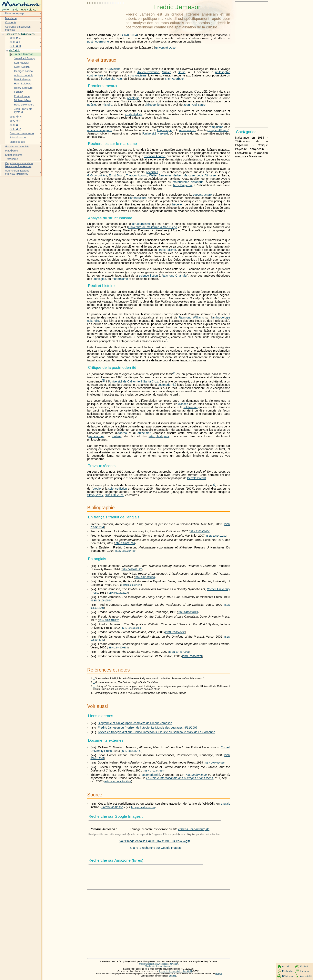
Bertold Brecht (196, 478)
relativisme (190, 407)
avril (127, 35)
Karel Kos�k (22, 67)
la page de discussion (143, 807)
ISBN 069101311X (132, 570)
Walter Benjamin (160, 175)
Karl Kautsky (22, 63)
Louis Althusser (207, 175)
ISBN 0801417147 (131, 751)
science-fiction (118, 489)
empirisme (216, 127)
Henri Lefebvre (23, 84)
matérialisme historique (188, 182)
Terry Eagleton (182, 185)
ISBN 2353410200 (216, 536)
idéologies (99, 279)
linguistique (164, 130)
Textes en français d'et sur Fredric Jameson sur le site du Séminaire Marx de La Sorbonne (157, 732)
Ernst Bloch (117, 175)
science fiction (148, 276)
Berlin (182, 72)
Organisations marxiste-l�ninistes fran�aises (19, 165)
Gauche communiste (22, 133)
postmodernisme (98, 41)
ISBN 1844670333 (118, 648)
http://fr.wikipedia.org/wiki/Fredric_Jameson (158, 964)
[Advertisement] (106, 13)
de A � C (15, 38)
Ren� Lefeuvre (23, 88)
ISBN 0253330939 (131, 628)
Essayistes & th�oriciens (20, 34)
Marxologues (17, 142)
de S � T (15, 125)
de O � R (16, 121)
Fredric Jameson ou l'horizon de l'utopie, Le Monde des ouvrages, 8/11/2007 (148, 728)
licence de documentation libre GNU (176, 971)
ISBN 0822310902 (109, 620)
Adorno (122, 433)
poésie (92, 105)
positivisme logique (100, 130)
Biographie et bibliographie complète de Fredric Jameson (135, 723)
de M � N (16, 117)
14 (122, 35)
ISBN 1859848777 (192, 656)
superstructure (202, 195)
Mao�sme (12, 151)
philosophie (152, 105)
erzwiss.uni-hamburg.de (194, 829)
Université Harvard (156, 133)
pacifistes (152, 172)
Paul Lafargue (22, 79)
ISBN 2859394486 (125, 551)
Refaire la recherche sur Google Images (155, 848)
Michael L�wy (23, 100)
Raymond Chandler (175, 276)
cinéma (117, 436)
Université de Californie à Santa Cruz (133, 381)
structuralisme (137, 75)
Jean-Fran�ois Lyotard (23, 110)
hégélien (178, 204)
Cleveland (114, 69)
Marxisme (11, 18)
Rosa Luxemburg (24, 105)
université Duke (165, 48)
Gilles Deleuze (114, 495)
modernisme (120, 279)
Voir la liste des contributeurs (158, 966)
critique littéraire (218, 130)
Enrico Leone (22, 96)
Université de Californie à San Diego (153, 227)
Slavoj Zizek (95, 495)
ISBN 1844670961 (179, 652)
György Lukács (97, 175)
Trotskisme (12, 159)
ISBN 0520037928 (131, 585)
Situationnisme (14, 155)
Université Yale (112, 79)
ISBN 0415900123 (188, 612)
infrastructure (138, 198)
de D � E (15, 42)
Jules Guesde (18, 137)
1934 (134, 35)
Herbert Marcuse (184, 175)
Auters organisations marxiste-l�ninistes (17, 172)
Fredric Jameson (112, 807)
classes (183, 404)
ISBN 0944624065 (215, 763)
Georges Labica (23, 71)
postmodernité (167, 385)
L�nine (19, 92)
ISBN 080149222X (118, 593)
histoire (108, 105)
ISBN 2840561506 (125, 543)
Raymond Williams (191, 317)
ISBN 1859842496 (175, 632)
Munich (166, 72)
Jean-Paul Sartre (194, 105)
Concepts (11, 22)
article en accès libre (118, 781)
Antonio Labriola (24, 75)
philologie (133, 98)
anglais (225, 804)
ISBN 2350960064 (200, 531)
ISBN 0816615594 (101, 601)
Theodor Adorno (155, 156)
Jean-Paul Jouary (24, 58)
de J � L (14, 50)
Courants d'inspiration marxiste (18, 28)
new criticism (188, 130)
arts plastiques (159, 436)
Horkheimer (143, 433)
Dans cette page (15, 13)
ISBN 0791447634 (154, 771)
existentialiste (133, 114)
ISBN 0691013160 (145, 577)
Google (219, 974)
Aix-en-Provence (148, 72)
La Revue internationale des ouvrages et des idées (180, 778)
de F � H (15, 46)
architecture (96, 436)
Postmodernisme (196, 775)
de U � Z (15, 129)
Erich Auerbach (175, 79)
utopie (97, 489)
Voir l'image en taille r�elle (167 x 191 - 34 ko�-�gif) (155, 841)
